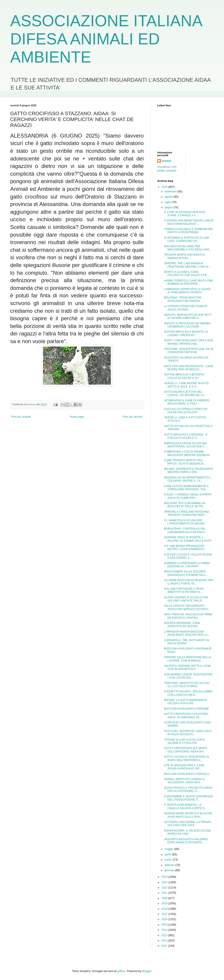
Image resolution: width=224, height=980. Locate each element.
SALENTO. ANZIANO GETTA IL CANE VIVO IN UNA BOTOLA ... (187, 667)
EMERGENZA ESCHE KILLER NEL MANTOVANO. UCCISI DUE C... (186, 445)
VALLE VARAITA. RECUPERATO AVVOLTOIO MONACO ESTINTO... (187, 607)
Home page (77, 417)
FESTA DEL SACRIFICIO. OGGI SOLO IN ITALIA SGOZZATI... (188, 733)
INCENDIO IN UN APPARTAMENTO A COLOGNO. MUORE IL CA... (187, 479)
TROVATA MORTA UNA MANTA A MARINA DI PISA (184, 256)
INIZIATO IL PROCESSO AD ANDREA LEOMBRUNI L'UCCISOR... (187, 325)
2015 (165, 925)
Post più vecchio (133, 417)
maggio (170, 849)
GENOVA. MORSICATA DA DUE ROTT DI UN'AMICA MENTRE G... (188, 316)
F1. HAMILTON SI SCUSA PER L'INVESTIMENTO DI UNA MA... (185, 522)
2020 (165, 898)
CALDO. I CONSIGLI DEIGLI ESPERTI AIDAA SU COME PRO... (188, 496)
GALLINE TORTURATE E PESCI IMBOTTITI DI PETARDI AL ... (184, 590)
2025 (165, 187)
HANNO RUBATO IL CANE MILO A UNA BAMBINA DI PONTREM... (188, 282)
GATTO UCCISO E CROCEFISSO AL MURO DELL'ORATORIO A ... (187, 758)
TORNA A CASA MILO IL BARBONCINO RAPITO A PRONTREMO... (188, 231)
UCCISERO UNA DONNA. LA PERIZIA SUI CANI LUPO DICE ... (188, 824)
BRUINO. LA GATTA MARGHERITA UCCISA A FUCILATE (186, 702)
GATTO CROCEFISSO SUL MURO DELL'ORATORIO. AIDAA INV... (185, 750)
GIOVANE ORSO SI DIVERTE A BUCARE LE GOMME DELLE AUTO (188, 539)
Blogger (147, 971)
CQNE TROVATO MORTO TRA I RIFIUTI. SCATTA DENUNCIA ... (185, 462)
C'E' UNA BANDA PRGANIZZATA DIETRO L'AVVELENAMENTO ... (186, 548)
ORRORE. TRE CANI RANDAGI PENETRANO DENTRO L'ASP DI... (187, 265)
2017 (165, 914)
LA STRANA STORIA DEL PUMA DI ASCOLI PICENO (186, 308)
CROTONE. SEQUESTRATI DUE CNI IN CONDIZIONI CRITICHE (189, 351)
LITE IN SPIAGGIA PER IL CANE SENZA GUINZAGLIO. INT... (184, 767)
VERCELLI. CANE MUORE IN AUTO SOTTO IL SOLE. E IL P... (186, 385)
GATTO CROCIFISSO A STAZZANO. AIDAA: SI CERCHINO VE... (186, 716)
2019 (165, 903)
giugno (169, 207)
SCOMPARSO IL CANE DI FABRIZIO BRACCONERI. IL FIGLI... (187, 402)
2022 (165, 888)
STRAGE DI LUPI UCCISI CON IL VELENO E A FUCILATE (185, 741)
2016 (165, 919)
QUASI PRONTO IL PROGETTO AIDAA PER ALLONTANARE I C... (188, 789)
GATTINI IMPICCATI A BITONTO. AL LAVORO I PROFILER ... (186, 333)
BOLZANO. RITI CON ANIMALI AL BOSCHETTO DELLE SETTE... (185, 505)
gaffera (121, 971)
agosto (169, 197)
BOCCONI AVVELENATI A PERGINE (186, 709)
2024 (165, 877)
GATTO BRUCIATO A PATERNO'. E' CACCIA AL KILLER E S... (186, 436)
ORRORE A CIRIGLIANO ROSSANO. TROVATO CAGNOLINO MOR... (187, 513)
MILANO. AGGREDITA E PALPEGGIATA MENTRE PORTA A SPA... (189, 471)
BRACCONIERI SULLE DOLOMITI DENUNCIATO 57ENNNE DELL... (186, 573)
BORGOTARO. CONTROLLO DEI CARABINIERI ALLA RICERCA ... (186, 530)
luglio (168, 202)
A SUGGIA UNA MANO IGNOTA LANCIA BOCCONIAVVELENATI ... (189, 222)
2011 (165, 946)
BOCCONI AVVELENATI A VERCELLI (187, 774)
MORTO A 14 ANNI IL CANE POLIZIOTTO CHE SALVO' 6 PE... (187, 274)
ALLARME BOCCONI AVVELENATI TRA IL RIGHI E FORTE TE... (189, 582)
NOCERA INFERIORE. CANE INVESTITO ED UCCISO (182, 625)
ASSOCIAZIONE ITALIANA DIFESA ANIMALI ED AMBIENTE (106, 39)
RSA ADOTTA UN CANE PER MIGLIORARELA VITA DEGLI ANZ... (188, 248)
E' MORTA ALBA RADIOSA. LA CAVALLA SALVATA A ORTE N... (185, 806)
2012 (165, 941)
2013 (165, 935)
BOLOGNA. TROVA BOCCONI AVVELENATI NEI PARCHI (183, 299)
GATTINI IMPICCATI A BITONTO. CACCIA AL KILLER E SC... (184, 376)
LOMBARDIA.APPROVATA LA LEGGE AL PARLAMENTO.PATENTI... (187, 291)
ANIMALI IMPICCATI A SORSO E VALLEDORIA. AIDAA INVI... (184, 781)
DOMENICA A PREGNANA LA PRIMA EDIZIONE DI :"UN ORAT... (187, 565)
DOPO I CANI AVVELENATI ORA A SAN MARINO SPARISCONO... (188, 342)
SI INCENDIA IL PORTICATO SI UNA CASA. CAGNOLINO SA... (187, 239)
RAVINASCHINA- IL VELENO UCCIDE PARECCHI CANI (187, 832)
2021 (165, 893)
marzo (169, 860)
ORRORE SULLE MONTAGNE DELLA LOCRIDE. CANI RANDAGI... (187, 659)
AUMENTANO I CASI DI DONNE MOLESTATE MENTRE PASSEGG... (188, 453)
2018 (165, 909)
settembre (171, 192)
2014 (165, 930)
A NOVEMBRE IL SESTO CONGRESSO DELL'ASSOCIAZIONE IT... (189, 798)
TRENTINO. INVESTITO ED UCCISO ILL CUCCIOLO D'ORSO (187, 685)
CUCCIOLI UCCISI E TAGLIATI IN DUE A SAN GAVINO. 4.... (188, 556)
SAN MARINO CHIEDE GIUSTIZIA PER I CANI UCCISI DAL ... (188, 676)
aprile (168, 854)
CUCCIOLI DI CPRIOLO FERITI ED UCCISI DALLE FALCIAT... (186, 411)
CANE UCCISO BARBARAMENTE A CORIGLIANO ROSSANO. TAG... (186, 488)
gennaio (170, 870)
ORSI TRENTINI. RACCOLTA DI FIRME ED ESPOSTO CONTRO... (188, 616)
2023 (165, 882)
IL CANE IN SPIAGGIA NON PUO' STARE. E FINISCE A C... (185, 214)
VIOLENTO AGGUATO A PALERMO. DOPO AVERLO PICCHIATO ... (186, 841)
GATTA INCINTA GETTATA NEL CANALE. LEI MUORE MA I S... (185, 393)
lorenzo (167, 161)
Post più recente (21, 417)
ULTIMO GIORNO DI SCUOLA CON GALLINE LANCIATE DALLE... (186, 599)
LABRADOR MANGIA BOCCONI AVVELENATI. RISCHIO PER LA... (187, 633)
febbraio (170, 865)
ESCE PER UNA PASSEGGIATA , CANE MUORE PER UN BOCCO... (189, 368)
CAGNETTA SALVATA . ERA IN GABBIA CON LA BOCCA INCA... (188, 693)
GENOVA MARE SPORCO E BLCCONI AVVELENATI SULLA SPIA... (188, 815)
